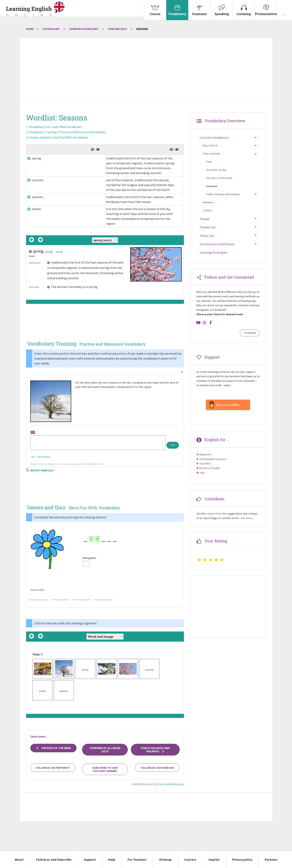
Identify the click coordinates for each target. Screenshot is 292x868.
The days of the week (53, 748)
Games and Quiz (59, 137)
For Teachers (137, 859)
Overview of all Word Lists (105, 750)
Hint (33, 457)
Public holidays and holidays (155, 750)
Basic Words (210, 145)
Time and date (117, 29)
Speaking (222, 8)
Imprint (214, 859)
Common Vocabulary (84, 29)
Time (209, 162)
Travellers (205, 466)
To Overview (250, 333)
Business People (210, 470)
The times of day (216, 170)
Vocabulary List (56, 127)
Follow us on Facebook (157, 768)
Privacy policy (242, 859)
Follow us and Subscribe (54, 859)
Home (30, 29)
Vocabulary (177, 8)
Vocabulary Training (67, 132)
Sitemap (165, 859)
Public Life (207, 236)
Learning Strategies (213, 252)
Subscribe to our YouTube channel (105, 769)
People (205, 219)
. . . (285, 8)
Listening (244, 8)
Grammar (199, 8)
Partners (271, 859)
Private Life (208, 227)
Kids (202, 475)
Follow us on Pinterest (53, 768)
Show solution (44, 457)
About (19, 859)
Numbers (208, 202)
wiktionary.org (174, 784)
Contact (190, 859)
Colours (208, 210)
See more (247, 520)
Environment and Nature (217, 244)
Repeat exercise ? (40, 470)
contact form (214, 516)
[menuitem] (155, 10)
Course (155, 8)
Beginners (206, 456)
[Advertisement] (146, 71)
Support (90, 859)
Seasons (212, 186)
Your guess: (90, 558)
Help (112, 859)
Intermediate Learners (213, 461)
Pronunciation (266, 8)
